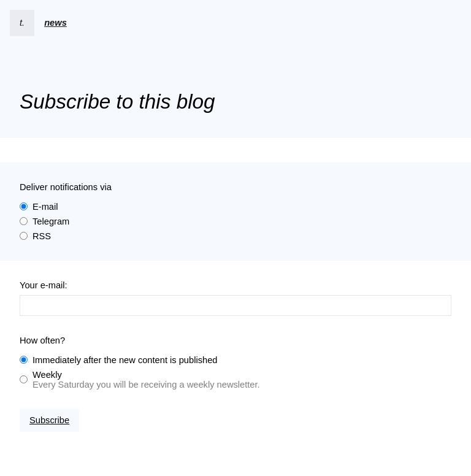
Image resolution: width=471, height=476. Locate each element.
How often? (42, 340)
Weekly (47, 375)
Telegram (51, 221)
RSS (42, 236)
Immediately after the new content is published (125, 360)
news (56, 23)
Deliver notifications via (66, 187)
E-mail (45, 207)
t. (22, 23)
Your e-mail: (44, 285)
